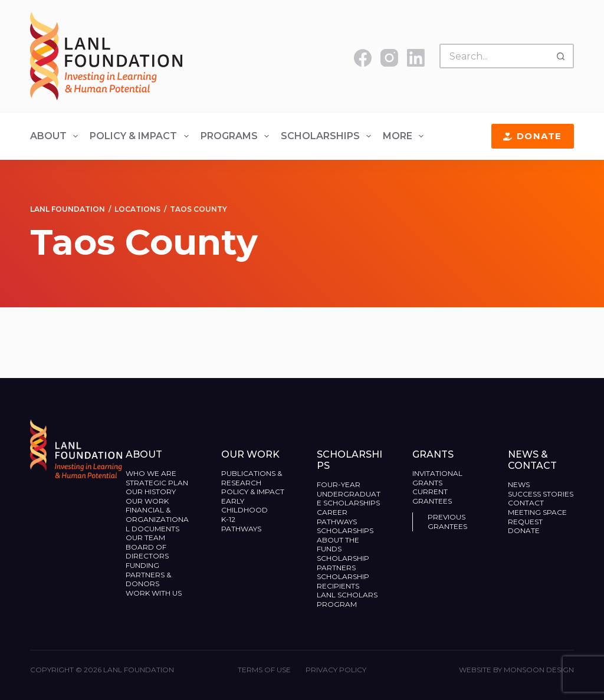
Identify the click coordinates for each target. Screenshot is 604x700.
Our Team (145, 538)
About (56, 136)
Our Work (148, 501)
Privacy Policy (336, 670)
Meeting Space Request (537, 517)
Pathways (241, 529)
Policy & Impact (141, 136)
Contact (526, 503)
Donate (533, 136)
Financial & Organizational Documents (157, 519)
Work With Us (154, 593)
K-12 (228, 519)
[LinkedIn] (416, 58)
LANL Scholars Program (347, 599)
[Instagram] (389, 58)
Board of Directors (148, 552)
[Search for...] (494, 56)
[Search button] (562, 56)
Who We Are (151, 473)
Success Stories (541, 494)
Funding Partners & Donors (148, 574)
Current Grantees (433, 496)
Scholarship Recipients (343, 581)
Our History (151, 492)
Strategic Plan (157, 483)
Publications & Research (252, 478)
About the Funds (338, 545)
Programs (237, 136)
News (519, 484)
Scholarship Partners (343, 563)
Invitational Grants (437, 478)
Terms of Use (264, 670)
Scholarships (328, 136)
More (406, 136)
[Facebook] (363, 58)
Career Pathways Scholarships (345, 521)
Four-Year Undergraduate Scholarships (349, 494)
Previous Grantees (448, 522)
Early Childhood (244, 506)
